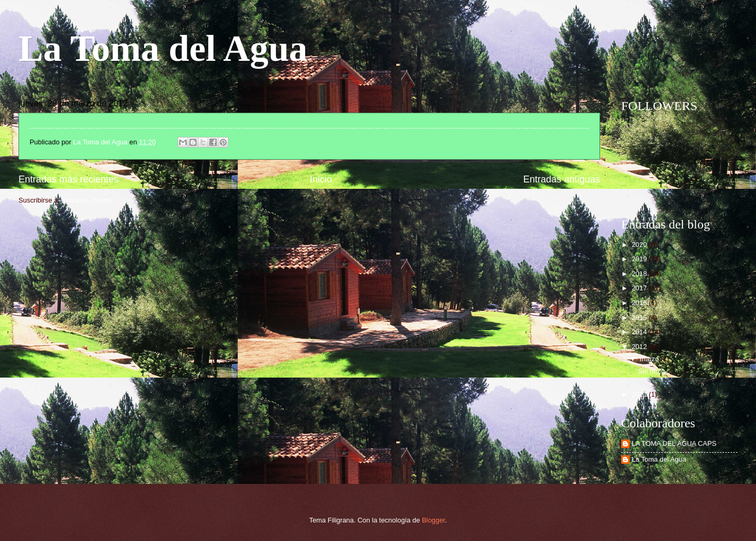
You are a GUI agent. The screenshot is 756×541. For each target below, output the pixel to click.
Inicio (321, 179)
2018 (640, 274)
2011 (640, 394)
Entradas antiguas (562, 179)
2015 (640, 318)
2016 (640, 303)
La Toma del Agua (163, 48)
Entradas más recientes (68, 179)
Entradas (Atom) (87, 200)
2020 (640, 245)
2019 (640, 259)
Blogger (434, 520)
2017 (640, 288)
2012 (640, 347)
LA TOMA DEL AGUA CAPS (674, 443)
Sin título (651, 371)
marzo (650, 359)
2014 (640, 332)
